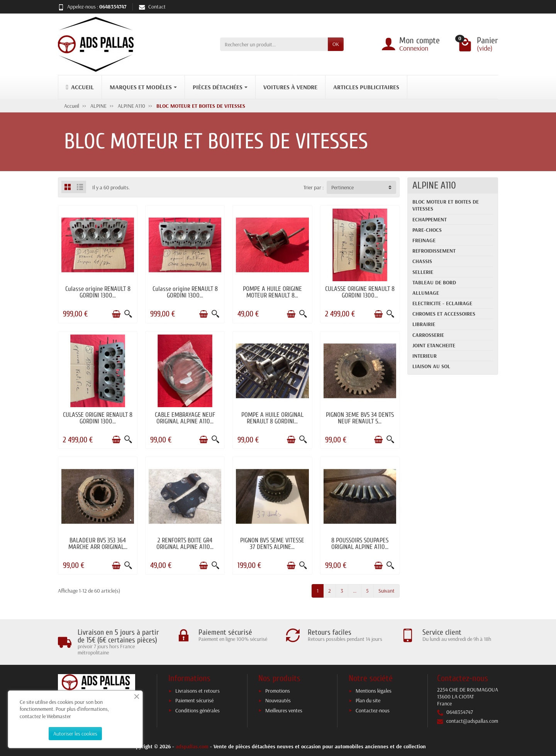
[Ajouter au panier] (116, 314)
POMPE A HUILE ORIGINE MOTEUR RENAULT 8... (272, 292)
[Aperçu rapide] (128, 314)
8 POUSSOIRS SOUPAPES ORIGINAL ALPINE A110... (360, 544)
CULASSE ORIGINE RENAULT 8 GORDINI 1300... (360, 292)
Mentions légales (374, 691)
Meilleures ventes (284, 710)
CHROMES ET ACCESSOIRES (444, 314)
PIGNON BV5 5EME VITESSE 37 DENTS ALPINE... (272, 544)
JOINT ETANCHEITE (434, 345)
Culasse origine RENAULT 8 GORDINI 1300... (98, 292)
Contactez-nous (373, 710)
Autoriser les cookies (75, 734)
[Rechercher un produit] (274, 44)
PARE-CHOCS (427, 230)
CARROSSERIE (428, 335)
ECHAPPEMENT (430, 219)
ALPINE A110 (434, 185)
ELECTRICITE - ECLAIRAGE (442, 303)
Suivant (386, 591)
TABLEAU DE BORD (434, 282)
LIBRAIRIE (424, 324)
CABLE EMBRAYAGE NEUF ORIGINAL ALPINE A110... (185, 418)
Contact (152, 7)
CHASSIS (422, 261)
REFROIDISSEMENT (434, 251)
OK (336, 44)
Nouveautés (278, 700)
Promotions (278, 691)
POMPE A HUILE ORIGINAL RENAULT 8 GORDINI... (272, 418)
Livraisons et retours (197, 691)
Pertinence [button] (342, 187)
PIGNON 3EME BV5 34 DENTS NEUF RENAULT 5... (360, 418)
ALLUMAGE (426, 293)
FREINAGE (424, 240)
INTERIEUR (425, 356)
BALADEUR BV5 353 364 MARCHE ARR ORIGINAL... (98, 544)
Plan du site (368, 700)
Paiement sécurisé (194, 700)
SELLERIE (423, 272)
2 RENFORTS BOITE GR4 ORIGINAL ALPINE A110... (185, 544)
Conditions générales (197, 710)
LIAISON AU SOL (431, 366)
